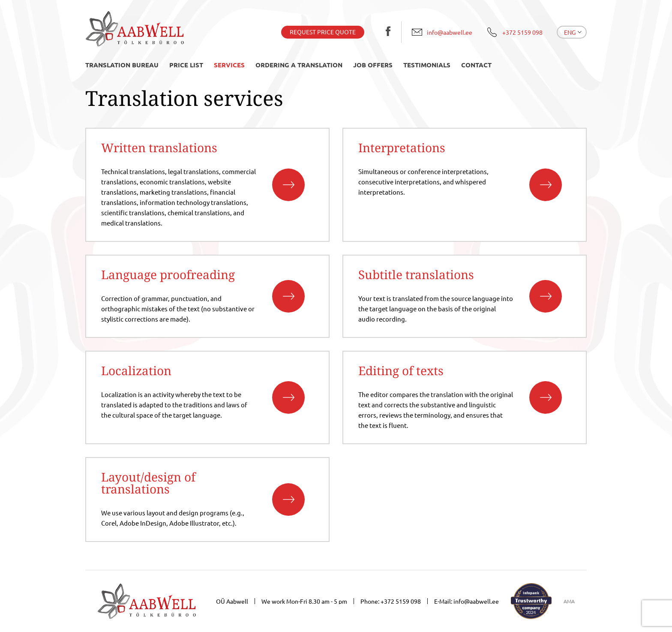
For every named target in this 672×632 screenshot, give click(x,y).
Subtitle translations (416, 274)
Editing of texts (401, 370)
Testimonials (427, 65)
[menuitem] (572, 32)
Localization (136, 370)
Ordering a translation (299, 65)
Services (229, 65)
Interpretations (402, 147)
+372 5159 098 (401, 601)
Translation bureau (122, 65)
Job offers (373, 65)
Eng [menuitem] (570, 32)
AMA (569, 601)
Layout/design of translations (148, 483)
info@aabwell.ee (476, 601)
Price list (186, 65)
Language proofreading (168, 274)
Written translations (159, 147)
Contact (476, 65)
